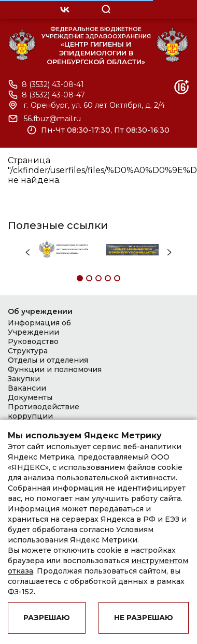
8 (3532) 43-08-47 (53, 95)
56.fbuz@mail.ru (52, 119)
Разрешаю (47, 618)
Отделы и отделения (48, 360)
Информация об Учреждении (39, 327)
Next (170, 253)
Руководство (33, 341)
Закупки (24, 379)
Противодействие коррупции (44, 411)
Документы (30, 397)
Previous (27, 253)
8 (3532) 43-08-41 (53, 85)
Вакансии (27, 388)
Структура (28, 351)
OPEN (150, 9)
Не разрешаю (144, 618)
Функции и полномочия (55, 369)
